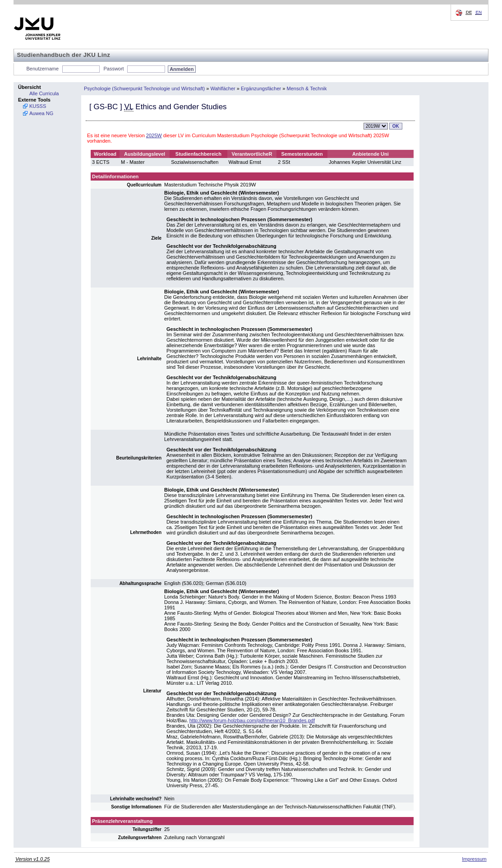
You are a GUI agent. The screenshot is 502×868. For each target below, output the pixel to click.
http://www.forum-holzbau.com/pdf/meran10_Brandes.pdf (252, 720)
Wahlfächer (223, 88)
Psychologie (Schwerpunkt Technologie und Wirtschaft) (144, 88)
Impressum (474, 859)
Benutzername (43, 69)
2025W (154, 135)
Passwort (113, 69)
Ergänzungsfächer (261, 88)
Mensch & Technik (306, 88)
